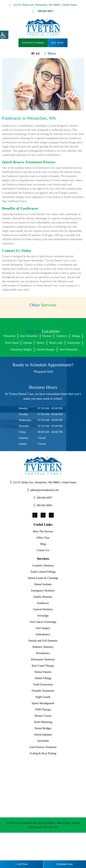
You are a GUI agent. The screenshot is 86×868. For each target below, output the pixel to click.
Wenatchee (13, 357)
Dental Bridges (43, 756)
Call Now (21, 864)
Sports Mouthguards (43, 731)
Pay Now (58, 43)
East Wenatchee (35, 357)
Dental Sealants (43, 612)
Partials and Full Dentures (43, 668)
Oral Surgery (43, 656)
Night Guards (43, 725)
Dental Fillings (43, 706)
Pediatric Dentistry (43, 675)
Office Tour (43, 565)
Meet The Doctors (43, 559)
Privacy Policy (53, 851)
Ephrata (43, 364)
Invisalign (43, 643)
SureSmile (43, 769)
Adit (61, 855)
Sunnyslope (15, 370)
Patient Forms (33, 43)
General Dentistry (43, 637)
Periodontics (43, 681)
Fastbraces (43, 631)
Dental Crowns (43, 743)
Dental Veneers (43, 700)
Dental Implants (43, 762)
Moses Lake (74, 364)
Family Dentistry (43, 625)
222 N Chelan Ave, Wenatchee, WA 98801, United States (43, 5)
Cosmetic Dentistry (43, 593)
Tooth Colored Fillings (43, 599)
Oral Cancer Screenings (43, 650)
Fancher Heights (68, 370)
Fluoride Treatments (43, 718)
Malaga (9, 364)
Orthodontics (43, 662)
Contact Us (43, 578)
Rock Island (26, 364)
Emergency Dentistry (43, 618)
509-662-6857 (43, 11)
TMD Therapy (43, 737)
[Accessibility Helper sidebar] (4, 35)
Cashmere (71, 357)
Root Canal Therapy (43, 693)
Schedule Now (65, 864)
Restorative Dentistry (43, 687)
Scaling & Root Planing (43, 781)
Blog (43, 572)
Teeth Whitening (43, 750)
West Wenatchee (44, 377)
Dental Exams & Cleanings (43, 606)
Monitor (55, 357)
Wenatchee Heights (40, 370)
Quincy (57, 364)
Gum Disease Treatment (43, 775)
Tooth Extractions (43, 712)
